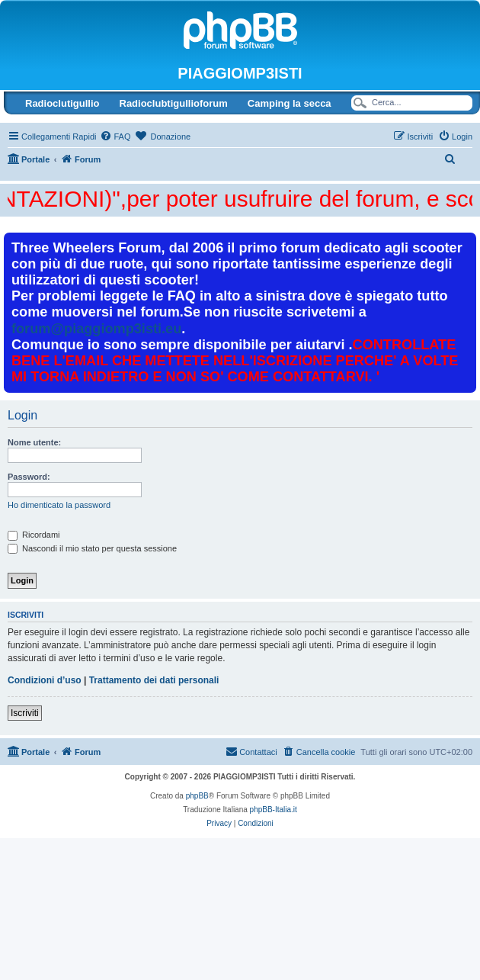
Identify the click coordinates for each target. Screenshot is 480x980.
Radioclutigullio (62, 103)
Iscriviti (25, 713)
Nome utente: (34, 442)
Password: (29, 477)
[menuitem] (115, 137)
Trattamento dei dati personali (154, 680)
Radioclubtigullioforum (174, 103)
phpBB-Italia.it (274, 810)
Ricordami (34, 535)
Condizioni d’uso (45, 680)
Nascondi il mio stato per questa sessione (92, 548)
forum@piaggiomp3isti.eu (96, 329)
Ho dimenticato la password (59, 505)
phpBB (197, 796)
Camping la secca (290, 103)
